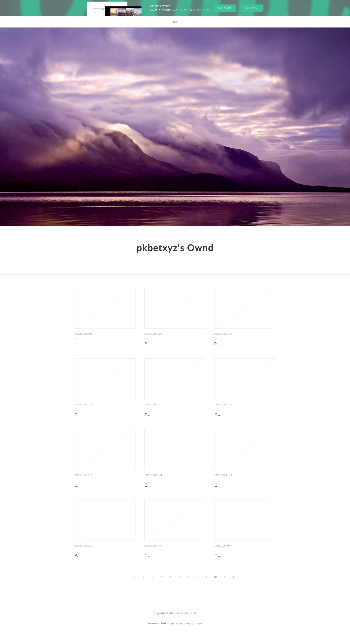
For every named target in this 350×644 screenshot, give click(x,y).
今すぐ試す (225, 8)
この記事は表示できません (96, 344)
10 (215, 590)
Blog (175, 22)
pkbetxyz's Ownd (175, 248)
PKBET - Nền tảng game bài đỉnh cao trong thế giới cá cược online (244, 347)
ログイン (252, 8)
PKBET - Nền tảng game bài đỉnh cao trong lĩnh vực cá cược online (174, 347)
